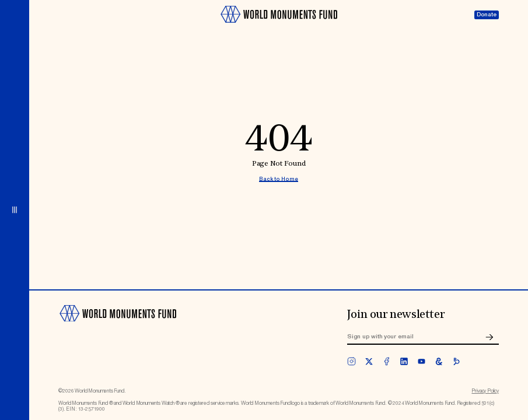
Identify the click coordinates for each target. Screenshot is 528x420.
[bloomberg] (457, 361)
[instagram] (352, 361)
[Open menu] (15, 210)
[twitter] (369, 361)
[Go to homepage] (279, 26)
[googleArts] (439, 361)
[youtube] (422, 361)
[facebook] (387, 361)
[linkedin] (404, 361)
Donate (487, 15)
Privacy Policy (485, 391)
